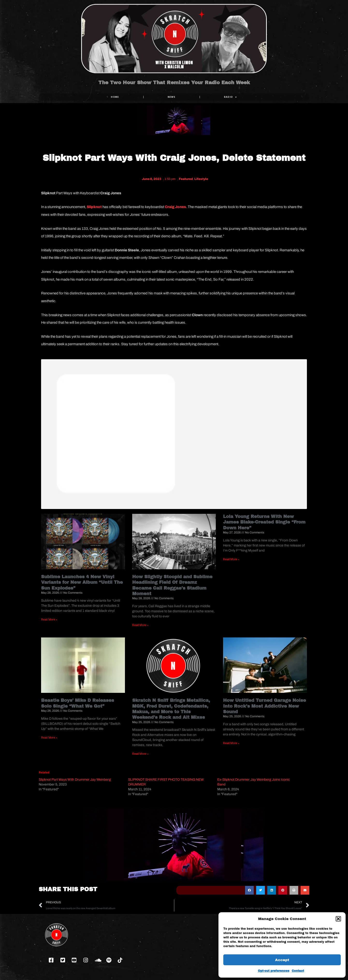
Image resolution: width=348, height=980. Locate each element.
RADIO (231, 97)
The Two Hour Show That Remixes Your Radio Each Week (174, 82)
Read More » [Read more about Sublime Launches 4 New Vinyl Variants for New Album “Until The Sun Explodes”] (49, 620)
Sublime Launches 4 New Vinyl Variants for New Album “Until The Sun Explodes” (82, 582)
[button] (338, 919)
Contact (298, 971)
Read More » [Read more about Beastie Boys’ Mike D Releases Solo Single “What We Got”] (49, 738)
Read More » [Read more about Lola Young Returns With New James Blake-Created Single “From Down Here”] (231, 559)
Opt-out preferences (274, 971)
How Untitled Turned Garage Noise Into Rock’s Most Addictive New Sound (265, 706)
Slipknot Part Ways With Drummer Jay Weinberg (75, 780)
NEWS (172, 97)
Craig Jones (175, 207)
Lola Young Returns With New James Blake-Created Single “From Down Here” (264, 522)
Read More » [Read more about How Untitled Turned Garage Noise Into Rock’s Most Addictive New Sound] (231, 743)
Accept (282, 960)
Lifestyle (201, 179)
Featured (186, 179)
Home (115, 97)
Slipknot (94, 207)
